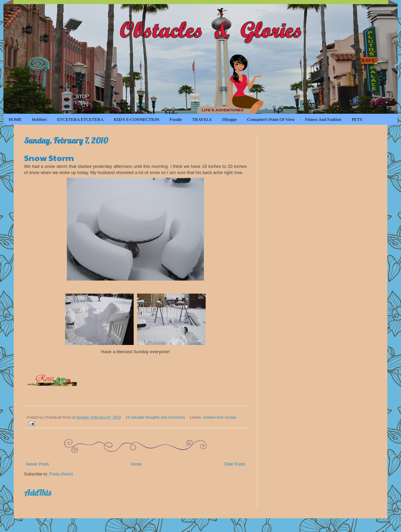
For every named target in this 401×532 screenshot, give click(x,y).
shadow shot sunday (220, 417)
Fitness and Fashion (323, 119)
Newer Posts (37, 464)
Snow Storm (49, 158)
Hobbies (39, 119)
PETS (357, 119)
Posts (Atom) (61, 474)
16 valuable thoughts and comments (155, 417)
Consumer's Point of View (271, 119)
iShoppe (229, 119)
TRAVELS (202, 119)
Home (136, 464)
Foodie (176, 119)
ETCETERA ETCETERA (80, 119)
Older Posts (234, 464)
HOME (15, 119)
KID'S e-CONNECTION (137, 119)
